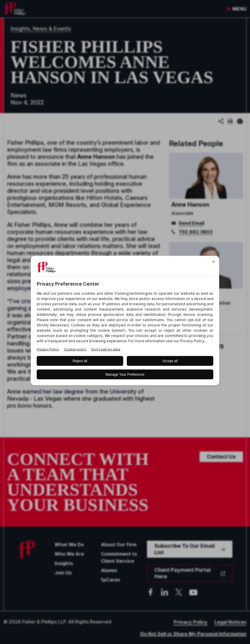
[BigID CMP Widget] (125, 322)
